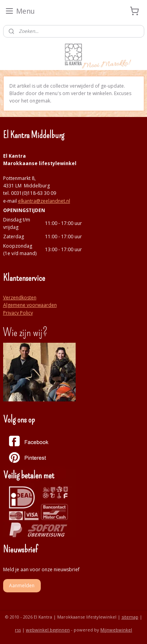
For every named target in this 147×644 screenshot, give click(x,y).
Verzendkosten (20, 298)
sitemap (130, 617)
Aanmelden (22, 586)
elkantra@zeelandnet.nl (44, 201)
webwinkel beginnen (48, 630)
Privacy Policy (18, 313)
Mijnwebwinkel (116, 630)
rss (18, 630)
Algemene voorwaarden (30, 305)
